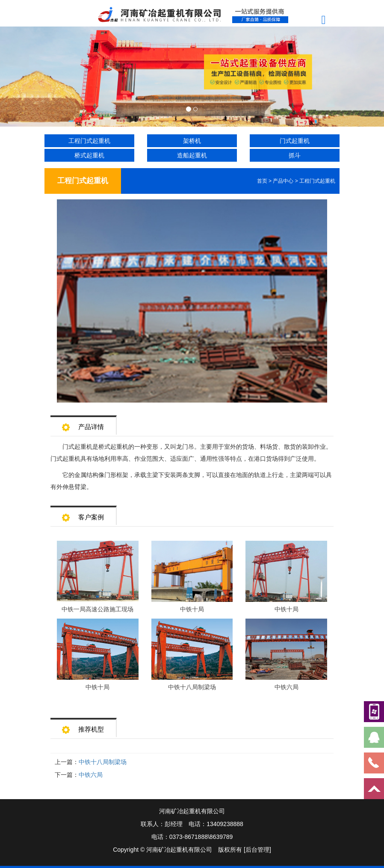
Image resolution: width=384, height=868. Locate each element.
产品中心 (283, 181)
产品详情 (83, 424)
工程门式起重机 (89, 141)
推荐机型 (83, 727)
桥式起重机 (89, 155)
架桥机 (192, 141)
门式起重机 (295, 141)
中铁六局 (91, 775)
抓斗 (295, 155)
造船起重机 (192, 155)
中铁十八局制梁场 (103, 762)
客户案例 (83, 514)
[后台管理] (257, 850)
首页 (262, 181)
